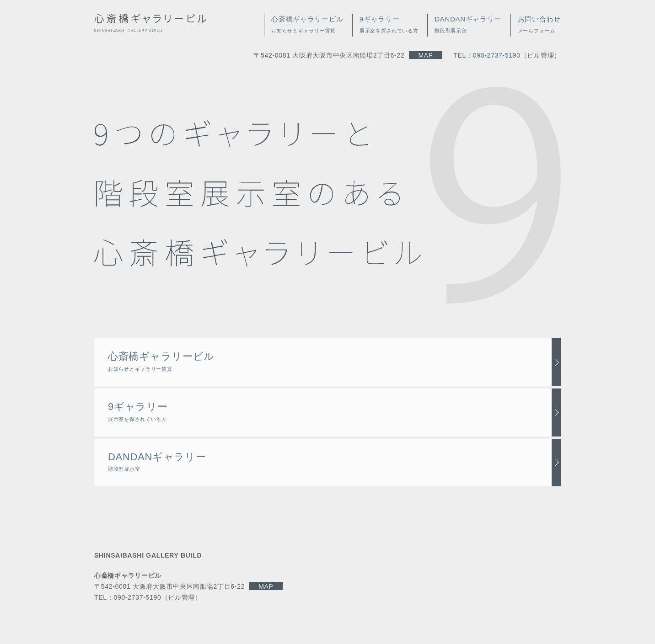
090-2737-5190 (497, 55)
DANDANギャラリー (157, 462)
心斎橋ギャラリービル (161, 361)
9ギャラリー (138, 411)
